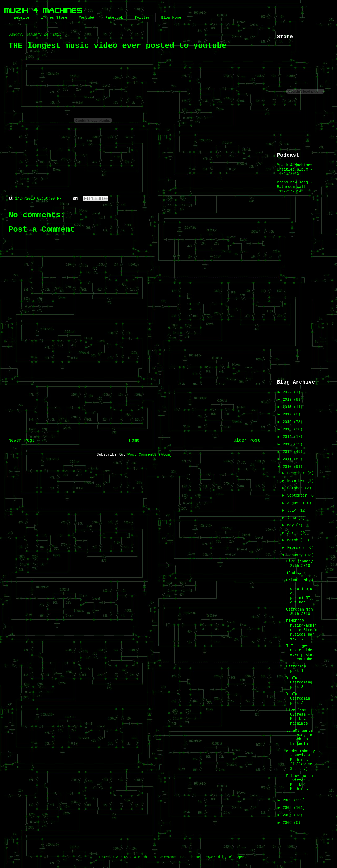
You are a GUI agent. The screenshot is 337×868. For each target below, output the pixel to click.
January (296, 555)
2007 (288, 815)
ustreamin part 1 (296, 669)
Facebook (114, 18)
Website (22, 18)
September (298, 495)
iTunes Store (54, 18)
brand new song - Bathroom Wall (295, 185)
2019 (288, 400)
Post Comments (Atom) (150, 455)
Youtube (86, 18)
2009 (288, 800)
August (295, 503)
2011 (288, 459)
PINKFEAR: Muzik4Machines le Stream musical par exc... (301, 630)
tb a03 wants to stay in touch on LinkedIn (299, 737)
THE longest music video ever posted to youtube (300, 653)
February (297, 548)
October (296, 488)
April (294, 533)
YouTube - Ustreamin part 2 (298, 698)
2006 (288, 823)
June (293, 518)
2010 (288, 467)
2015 (288, 429)
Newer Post (22, 440)
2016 (288, 422)
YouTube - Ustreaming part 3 (299, 682)
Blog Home (171, 18)
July (293, 510)
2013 (288, 444)
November (297, 481)
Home (134, 440)
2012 (288, 452)
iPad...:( (296, 573)
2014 (288, 437)
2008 (288, 808)
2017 (288, 414)
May (291, 525)
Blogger (237, 857)
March (294, 540)
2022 (288, 392)
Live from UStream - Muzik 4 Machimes (298, 717)
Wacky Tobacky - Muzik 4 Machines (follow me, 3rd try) (301, 760)
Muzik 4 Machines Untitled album (295, 167)
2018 (288, 407)
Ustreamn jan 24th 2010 (299, 612)
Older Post (247, 440)
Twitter (142, 18)
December (297, 473)
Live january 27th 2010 (299, 564)
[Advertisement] (134, 391)
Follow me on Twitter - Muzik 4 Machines (299, 782)
